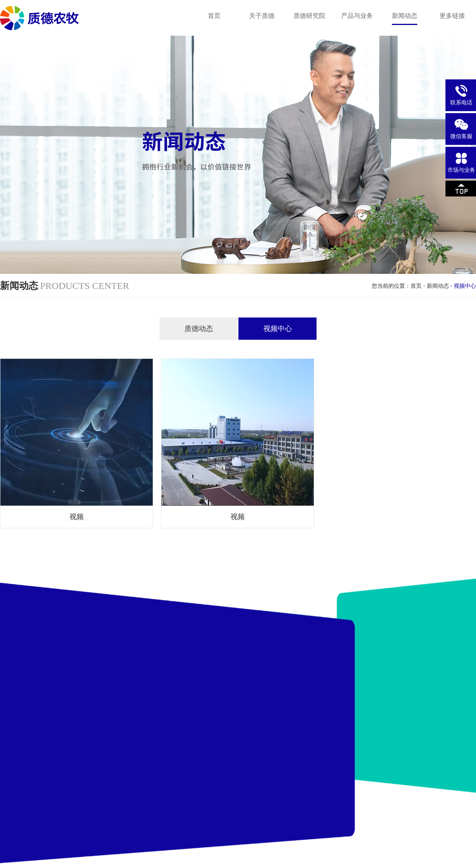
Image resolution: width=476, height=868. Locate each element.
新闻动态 (438, 286)
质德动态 (199, 329)
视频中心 (278, 329)
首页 (416, 286)
